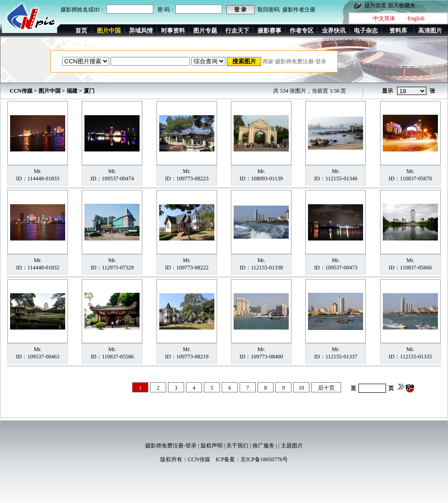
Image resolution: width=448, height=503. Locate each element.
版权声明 (212, 446)
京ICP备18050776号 (264, 459)
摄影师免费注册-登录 (171, 446)
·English (415, 18)
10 (302, 388)
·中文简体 (384, 18)
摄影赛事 (269, 31)
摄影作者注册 (299, 10)
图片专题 (205, 31)
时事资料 (173, 31)
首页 (81, 31)
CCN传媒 (21, 91)
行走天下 (237, 31)
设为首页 (375, 6)
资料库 (398, 31)
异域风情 (141, 31)
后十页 (326, 388)
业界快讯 (334, 31)
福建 (72, 91)
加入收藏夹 (402, 6)
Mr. (38, 171)
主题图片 (292, 446)
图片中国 (50, 91)
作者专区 (302, 31)
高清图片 (430, 31)
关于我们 (237, 446)
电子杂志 (366, 31)
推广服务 (263, 446)
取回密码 (269, 10)
